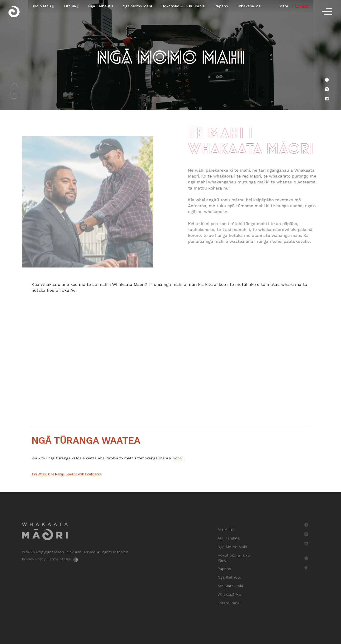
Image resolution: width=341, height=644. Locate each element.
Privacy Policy (26, 559)
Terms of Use (51, 559)
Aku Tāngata (229, 541)
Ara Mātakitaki (231, 584)
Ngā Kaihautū (101, 6)
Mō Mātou (228, 533)
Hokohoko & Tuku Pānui (183, 6)
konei (178, 458)
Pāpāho (221, 6)
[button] (43, 6)
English (301, 6)
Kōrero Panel (230, 599)
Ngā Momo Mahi (137, 6)
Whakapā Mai (250, 6)
